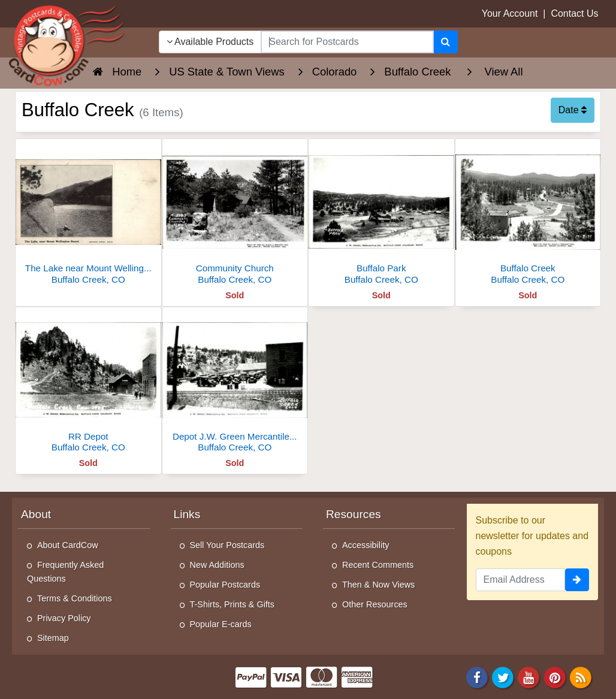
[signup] (577, 580)
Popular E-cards (221, 624)
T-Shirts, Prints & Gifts (232, 604)
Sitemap (53, 638)
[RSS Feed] (581, 677)
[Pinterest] (555, 677)
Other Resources (375, 604)
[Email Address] (521, 580)
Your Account (510, 13)
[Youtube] (529, 677)
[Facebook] (477, 677)
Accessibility (366, 545)
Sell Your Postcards (227, 545)
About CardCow (68, 545)
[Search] (446, 42)
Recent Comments (378, 565)
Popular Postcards (225, 585)
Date (573, 110)
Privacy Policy (64, 618)
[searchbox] (347, 42)
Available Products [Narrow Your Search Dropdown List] (210, 42)
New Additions (217, 565)
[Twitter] (503, 677)
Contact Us (574, 13)
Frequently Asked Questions (65, 572)
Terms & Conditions (75, 598)
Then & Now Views (378, 585)
